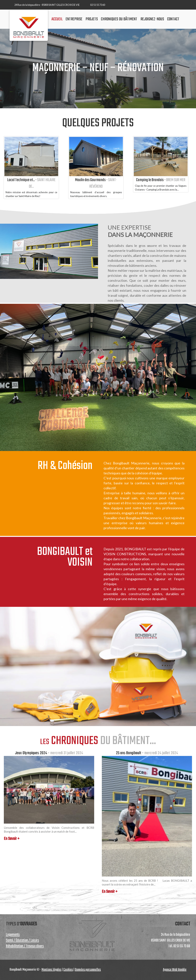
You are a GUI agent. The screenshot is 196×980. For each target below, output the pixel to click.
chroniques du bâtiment (119, 19)
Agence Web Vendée (175, 970)
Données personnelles (88, 970)
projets (92, 19)
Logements (13, 935)
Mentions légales (51, 970)
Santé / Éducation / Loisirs (22, 941)
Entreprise (74, 19)
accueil (57, 19)
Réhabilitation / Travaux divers (25, 946)
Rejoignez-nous (152, 19)
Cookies (68, 970)
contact (173, 19)
